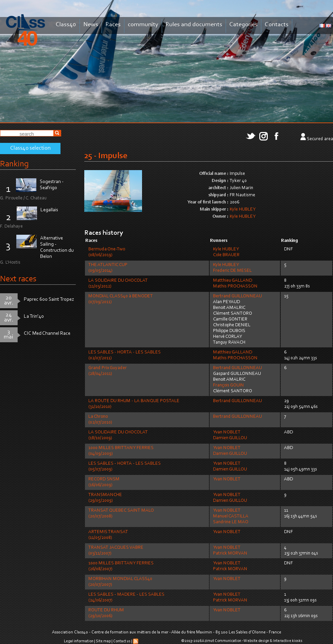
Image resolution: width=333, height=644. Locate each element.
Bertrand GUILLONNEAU (238, 296)
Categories (243, 25)
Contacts (277, 25)
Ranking (14, 164)
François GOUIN (229, 385)
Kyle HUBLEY (243, 210)
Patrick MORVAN (230, 554)
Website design (256, 641)
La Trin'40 (34, 317)
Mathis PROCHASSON (235, 286)
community (143, 25)
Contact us (122, 641)
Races (113, 25)
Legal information (79, 641)
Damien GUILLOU (230, 438)
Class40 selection (30, 148)
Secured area (320, 139)
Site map (103, 641)
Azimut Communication (222, 641)
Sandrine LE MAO (231, 522)
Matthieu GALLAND (233, 281)
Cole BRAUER (226, 255)
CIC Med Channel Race (47, 334)
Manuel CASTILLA (231, 516)
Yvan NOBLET (227, 432)
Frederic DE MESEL (232, 271)
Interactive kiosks (288, 641)
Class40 (66, 25)
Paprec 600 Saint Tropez (49, 300)
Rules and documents (194, 25)
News (91, 25)
